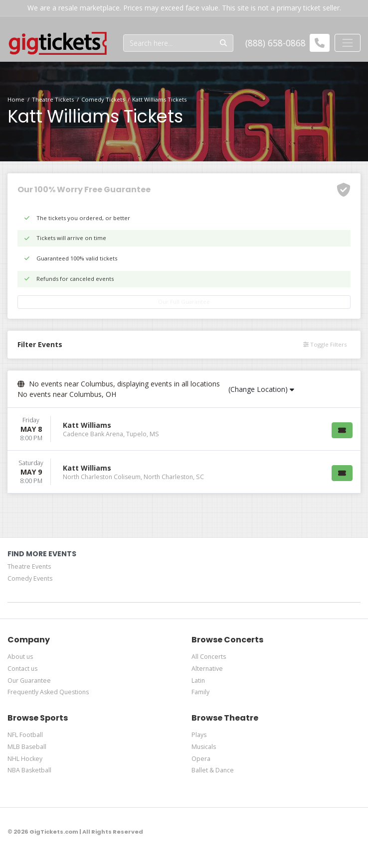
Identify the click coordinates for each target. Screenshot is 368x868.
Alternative (207, 669)
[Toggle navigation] (348, 43)
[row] (184, 429)
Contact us (22, 669)
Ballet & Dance (213, 770)
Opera (201, 759)
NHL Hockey (25, 759)
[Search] (169, 43)
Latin (198, 681)
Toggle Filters (325, 344)
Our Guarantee (29, 681)
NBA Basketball (29, 770)
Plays (199, 735)
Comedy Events (30, 578)
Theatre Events (29, 566)
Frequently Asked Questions (48, 692)
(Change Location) (261, 389)
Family (200, 692)
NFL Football (25, 735)
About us (20, 657)
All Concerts (209, 657)
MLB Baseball (27, 747)
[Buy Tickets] (342, 430)
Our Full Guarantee (184, 302)
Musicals (204, 747)
